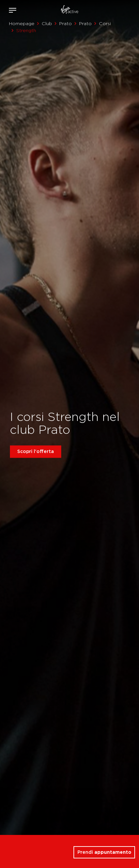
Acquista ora (122, 9)
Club (47, 23)
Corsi (105, 23)
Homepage (22, 23)
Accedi (112, 10)
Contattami (132, 9)
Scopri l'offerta (36, 451)
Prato (66, 23)
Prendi (104, 852)
